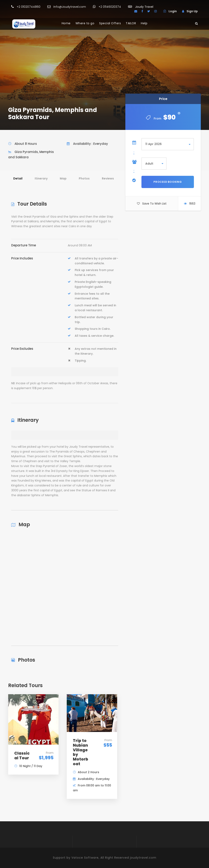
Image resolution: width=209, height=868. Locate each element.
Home (66, 23)
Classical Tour (22, 756)
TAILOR (131, 23)
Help (144, 23)
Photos (84, 178)
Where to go (85, 23)
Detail (18, 178)
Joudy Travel (144, 7)
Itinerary (41, 178)
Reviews (108, 178)
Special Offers (110, 23)
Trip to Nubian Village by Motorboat (81, 752)
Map (63, 178)
